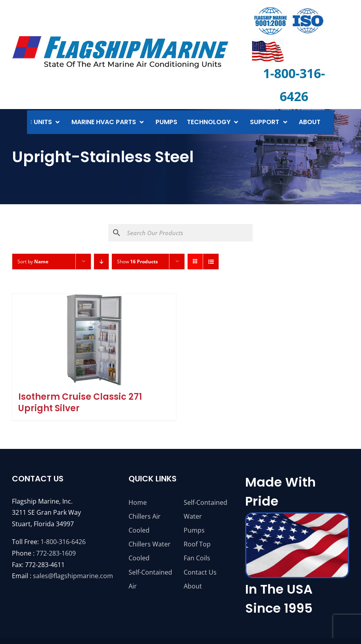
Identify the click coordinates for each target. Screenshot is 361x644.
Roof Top (197, 544)
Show (137, 262)
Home (138, 502)
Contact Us (200, 572)
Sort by (33, 262)
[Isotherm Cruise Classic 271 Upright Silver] (94, 340)
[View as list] (211, 262)
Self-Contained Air (150, 579)
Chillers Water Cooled (150, 551)
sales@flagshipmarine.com (73, 576)
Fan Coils (197, 558)
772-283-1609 (56, 553)
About (193, 586)
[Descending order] (101, 262)
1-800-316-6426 (63, 542)
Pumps (194, 530)
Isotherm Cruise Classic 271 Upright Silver (80, 402)
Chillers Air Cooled (145, 523)
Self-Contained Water (205, 509)
